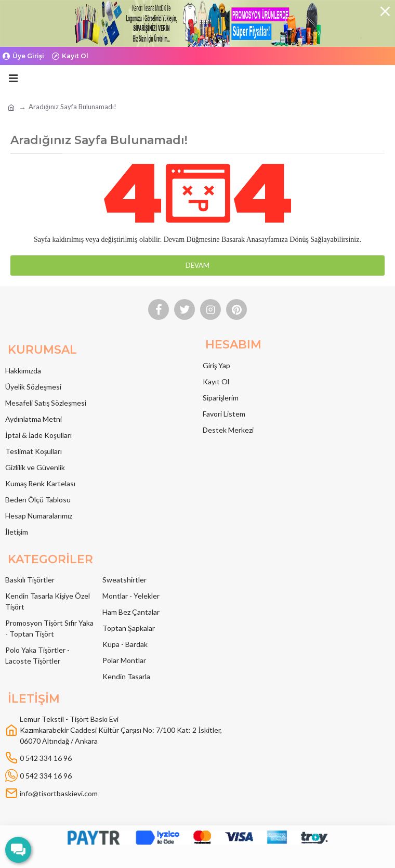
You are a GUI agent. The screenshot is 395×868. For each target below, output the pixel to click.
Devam (197, 265)
